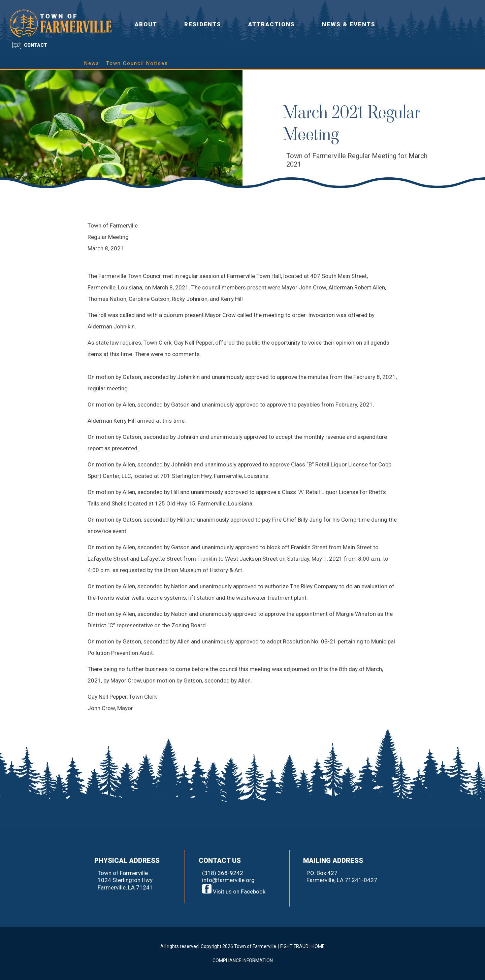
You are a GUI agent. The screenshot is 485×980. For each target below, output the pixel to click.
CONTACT (36, 45)
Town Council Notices (137, 63)
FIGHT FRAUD (294, 946)
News (92, 63)
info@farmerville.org (228, 880)
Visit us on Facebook (234, 891)
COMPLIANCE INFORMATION (243, 960)
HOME (318, 946)
